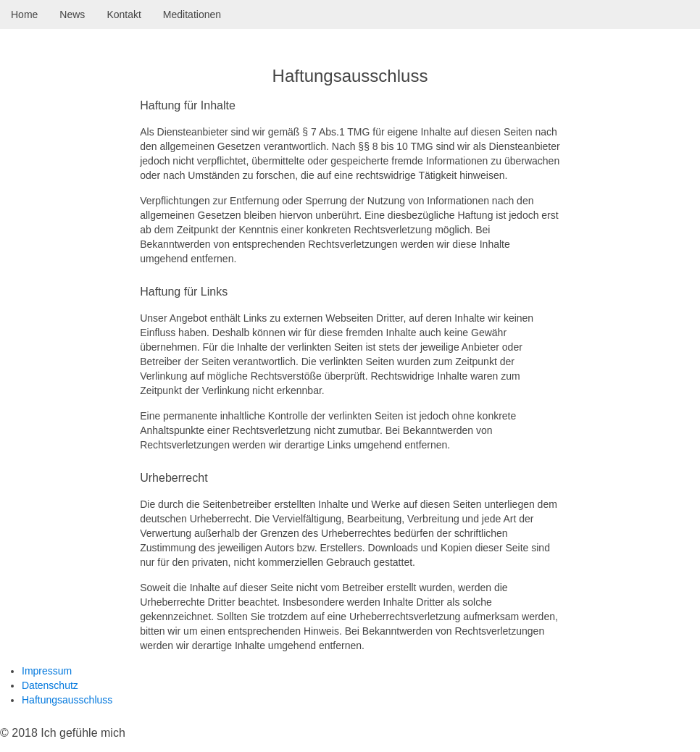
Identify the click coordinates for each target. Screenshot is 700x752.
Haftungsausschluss (67, 700)
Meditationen (192, 14)
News (72, 14)
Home (24, 14)
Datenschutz (50, 685)
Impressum (47, 671)
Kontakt (124, 14)
